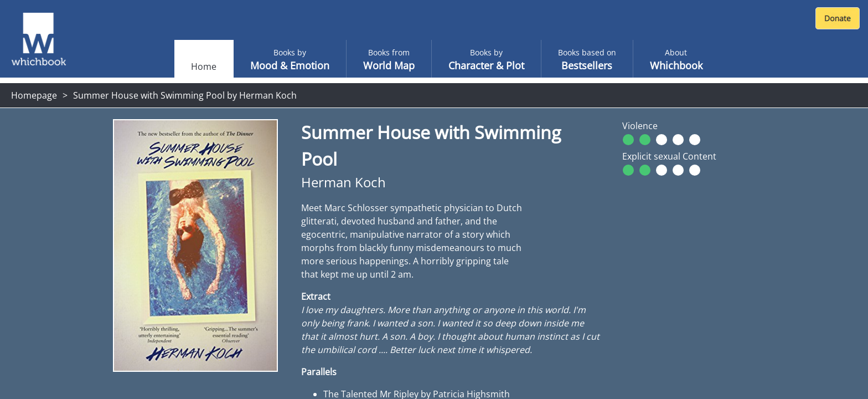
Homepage (34, 95)
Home (204, 66)
